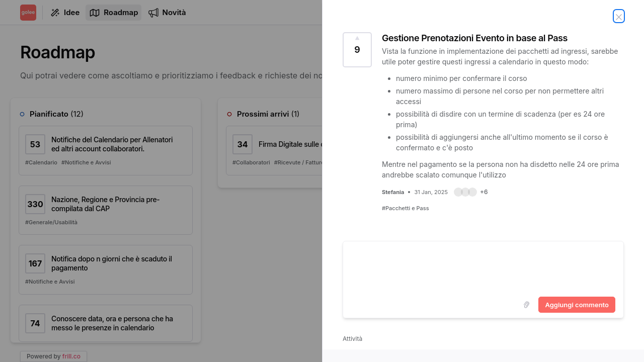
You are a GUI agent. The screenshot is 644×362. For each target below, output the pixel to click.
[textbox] (483, 267)
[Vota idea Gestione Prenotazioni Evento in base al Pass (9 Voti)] (357, 50)
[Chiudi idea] (619, 16)
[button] (471, 192)
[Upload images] (526, 305)
